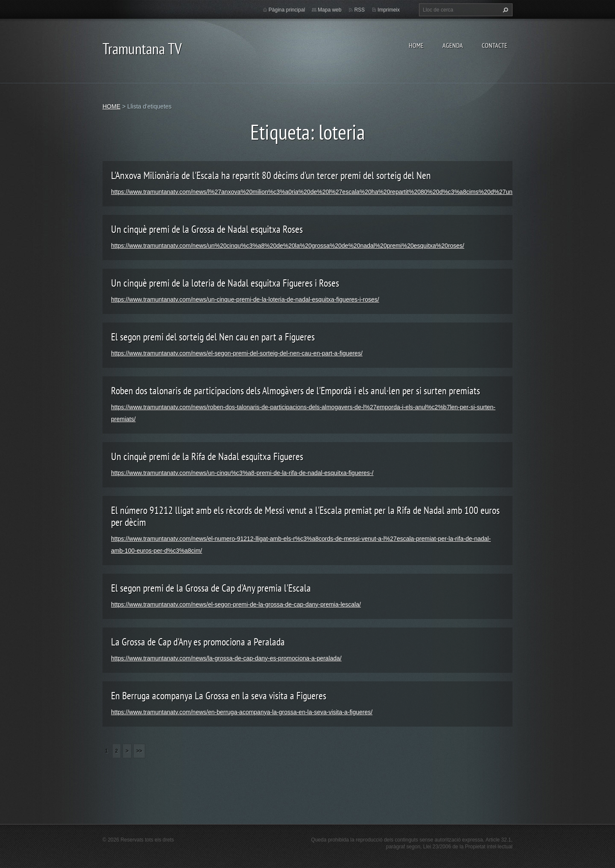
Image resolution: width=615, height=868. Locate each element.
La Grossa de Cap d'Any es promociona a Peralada (198, 642)
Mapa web (329, 10)
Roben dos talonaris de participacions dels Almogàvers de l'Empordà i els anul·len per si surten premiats (296, 391)
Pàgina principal (287, 10)
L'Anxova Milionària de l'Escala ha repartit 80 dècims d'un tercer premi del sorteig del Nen (271, 175)
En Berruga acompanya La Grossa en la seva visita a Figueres (219, 696)
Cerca (504, 10)
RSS (359, 10)
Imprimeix (389, 10)
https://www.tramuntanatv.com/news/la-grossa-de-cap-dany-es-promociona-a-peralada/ (226, 658)
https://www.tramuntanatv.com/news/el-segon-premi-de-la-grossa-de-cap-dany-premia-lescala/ (236, 604)
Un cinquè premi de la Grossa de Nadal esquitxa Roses (207, 229)
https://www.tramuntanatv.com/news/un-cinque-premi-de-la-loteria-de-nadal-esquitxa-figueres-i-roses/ (245, 299)
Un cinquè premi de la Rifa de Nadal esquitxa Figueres (207, 456)
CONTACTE (495, 45)
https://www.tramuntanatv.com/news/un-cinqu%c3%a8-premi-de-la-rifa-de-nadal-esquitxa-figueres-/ (242, 473)
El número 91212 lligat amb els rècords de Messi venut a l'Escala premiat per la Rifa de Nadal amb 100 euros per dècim (305, 516)
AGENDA (453, 45)
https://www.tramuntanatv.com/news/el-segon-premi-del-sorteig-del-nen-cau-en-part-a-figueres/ (237, 353)
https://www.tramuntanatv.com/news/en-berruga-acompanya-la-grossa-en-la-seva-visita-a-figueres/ (242, 712)
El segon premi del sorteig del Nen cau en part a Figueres (213, 337)
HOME (416, 45)
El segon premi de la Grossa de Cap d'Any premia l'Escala (211, 588)
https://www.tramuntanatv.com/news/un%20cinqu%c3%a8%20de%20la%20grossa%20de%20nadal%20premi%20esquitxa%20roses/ (288, 246)
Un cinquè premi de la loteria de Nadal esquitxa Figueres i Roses (225, 283)
